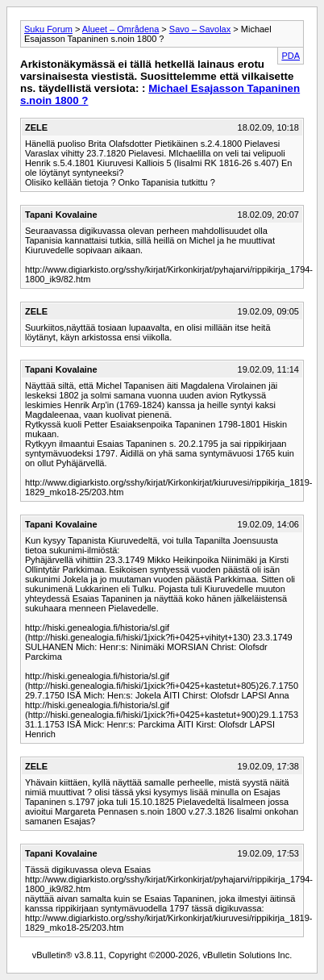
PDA (291, 56)
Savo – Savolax (200, 29)
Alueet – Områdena (120, 29)
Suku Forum (48, 29)
